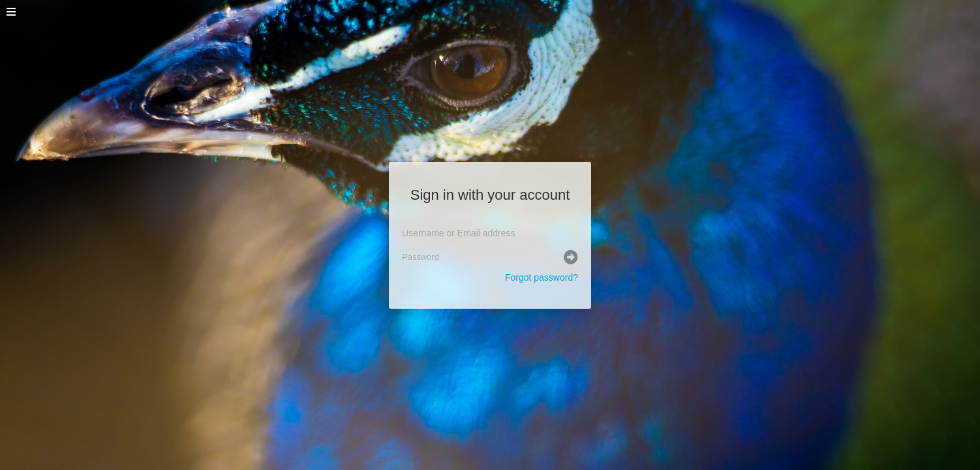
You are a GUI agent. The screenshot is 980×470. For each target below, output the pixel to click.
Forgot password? (542, 277)
